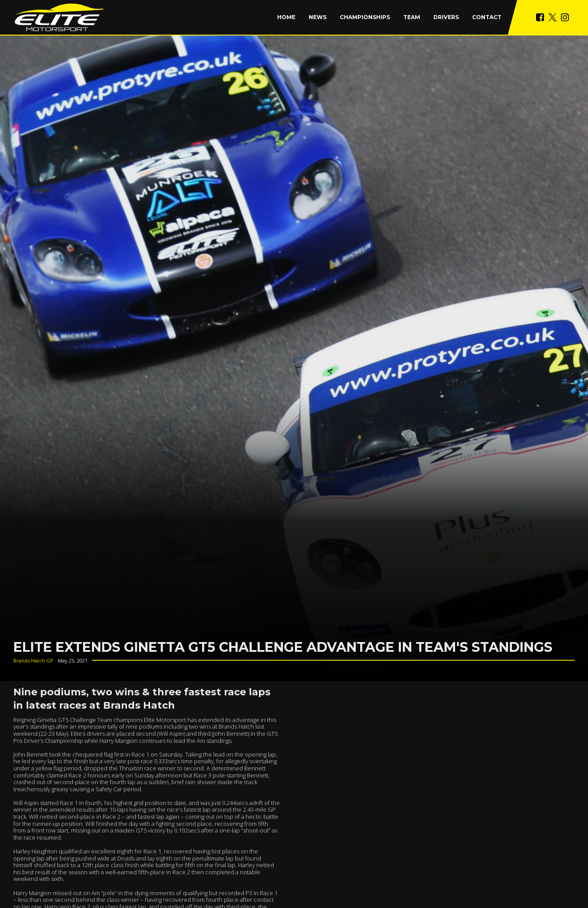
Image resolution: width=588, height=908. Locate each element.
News (318, 17)
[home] (59, 17)
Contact (487, 17)
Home (286, 17)
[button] (365, 17)
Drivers (446, 17)
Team (412, 17)
